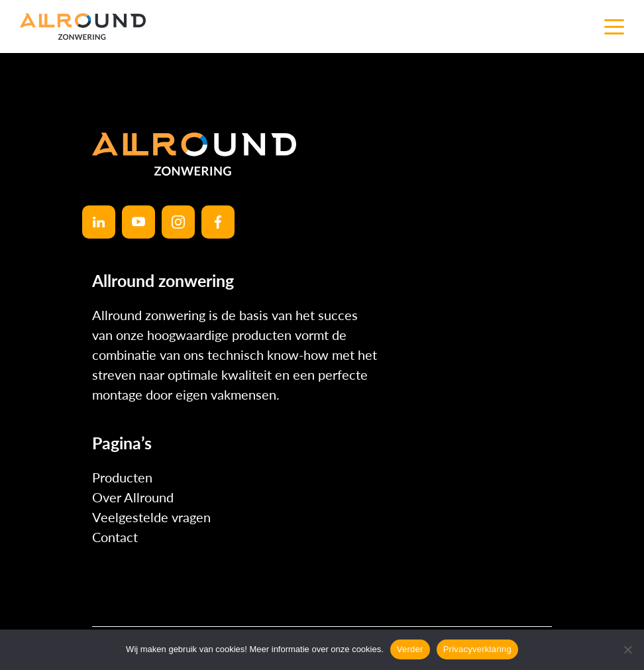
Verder (410, 649)
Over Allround (133, 497)
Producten (122, 477)
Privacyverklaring (477, 649)
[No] (627, 649)
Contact (115, 537)
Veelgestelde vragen (151, 517)
